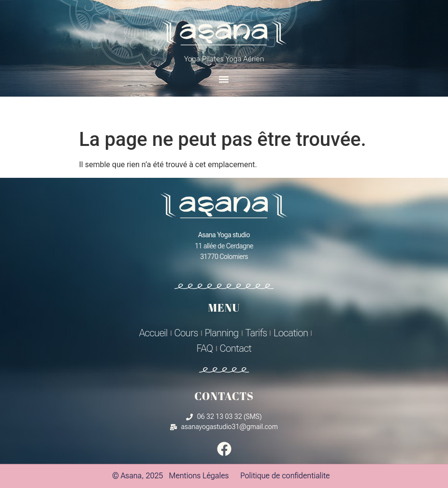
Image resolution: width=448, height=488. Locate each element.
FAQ (205, 348)
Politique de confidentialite (285, 476)
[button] (224, 79)
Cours (186, 333)
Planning (222, 333)
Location (291, 333)
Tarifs (256, 333)
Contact (236, 348)
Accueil (153, 333)
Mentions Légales (199, 476)
